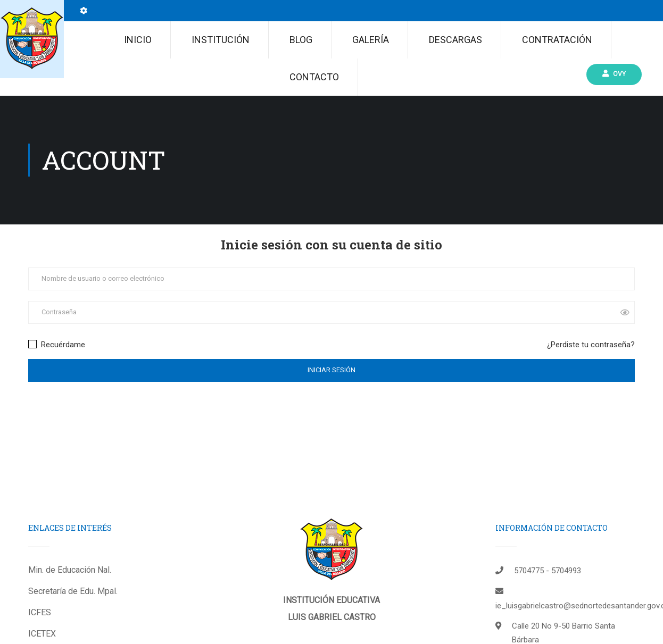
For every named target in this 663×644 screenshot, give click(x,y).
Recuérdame (57, 345)
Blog (301, 40)
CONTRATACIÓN (557, 40)
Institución (221, 40)
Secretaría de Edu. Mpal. (73, 591)
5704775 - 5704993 (548, 571)
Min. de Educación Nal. (70, 570)
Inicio (138, 40)
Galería (371, 40)
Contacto (314, 77)
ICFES (40, 612)
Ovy (614, 74)
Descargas (455, 40)
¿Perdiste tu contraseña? (591, 345)
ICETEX (42, 634)
